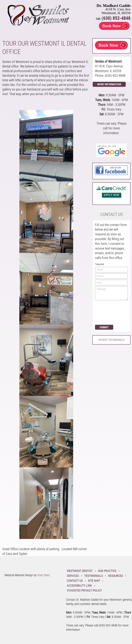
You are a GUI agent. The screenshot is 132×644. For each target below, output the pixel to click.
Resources (116, 576)
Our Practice (107, 571)
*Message (111, 293)
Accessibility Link (79, 585)
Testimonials (94, 576)
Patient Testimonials (111, 340)
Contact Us (75, 581)
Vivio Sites (43, 575)
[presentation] (108, 312)
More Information (109, 84)
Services (73, 576)
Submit (104, 327)
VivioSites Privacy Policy (84, 590)
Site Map (94, 581)
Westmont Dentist (80, 571)
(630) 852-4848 (116, 18)
